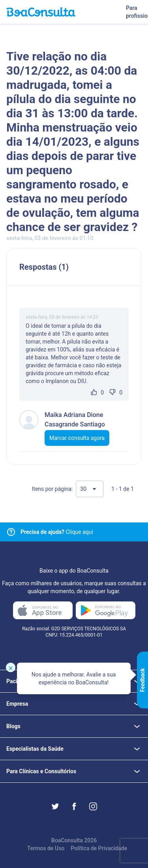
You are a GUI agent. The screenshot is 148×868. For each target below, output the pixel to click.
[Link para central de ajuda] (11, 532)
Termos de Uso (46, 848)
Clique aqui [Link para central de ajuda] (57, 532)
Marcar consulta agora (77, 438)
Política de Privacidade (99, 848)
